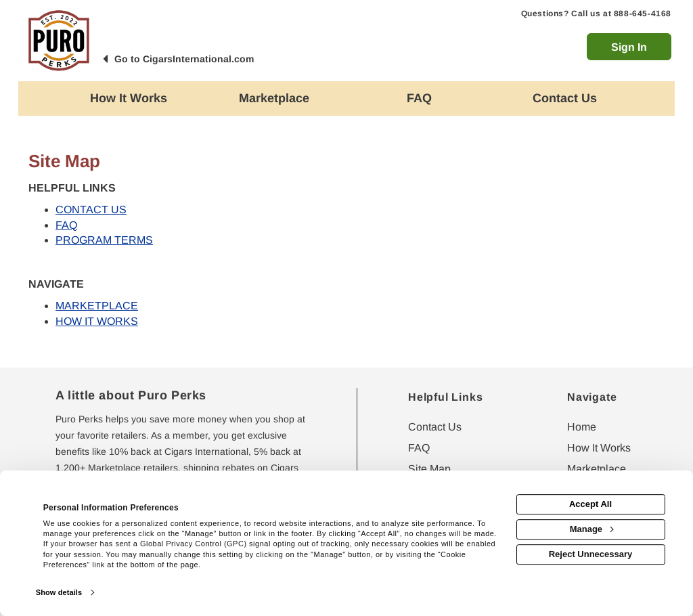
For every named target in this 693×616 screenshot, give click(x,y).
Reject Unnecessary (591, 554)
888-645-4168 (643, 14)
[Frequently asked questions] (419, 98)
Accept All (590, 504)
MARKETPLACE (97, 306)
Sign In (629, 47)
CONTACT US (91, 210)
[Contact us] (565, 98)
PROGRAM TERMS (104, 240)
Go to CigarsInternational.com (184, 59)
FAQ (66, 225)
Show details (59, 592)
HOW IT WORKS (97, 321)
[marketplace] (274, 98)
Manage (591, 529)
